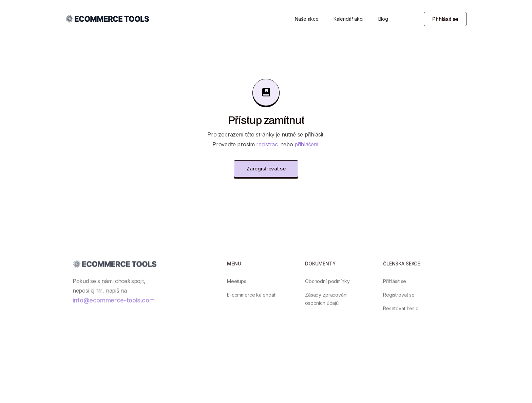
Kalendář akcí (348, 19)
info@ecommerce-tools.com (113, 305)
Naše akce (307, 19)
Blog (383, 19)
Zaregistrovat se (266, 169)
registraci (267, 144)
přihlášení (306, 144)
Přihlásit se (445, 19)
